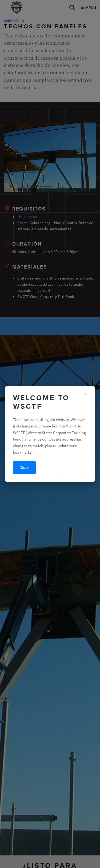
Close (24, 467)
